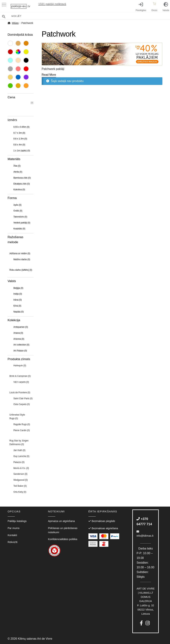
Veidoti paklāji (22, 223)
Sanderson (20, 474)
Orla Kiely (20, 492)
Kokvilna (19, 190)
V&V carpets (21, 382)
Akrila (18, 172)
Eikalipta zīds (22, 184)
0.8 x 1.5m (20, 139)
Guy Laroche (21, 456)
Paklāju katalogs (17, 521)
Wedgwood (21, 480)
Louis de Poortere (20, 393)
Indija (18, 294)
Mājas (15, 23)
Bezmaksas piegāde (103, 521)
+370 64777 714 (144, 522)
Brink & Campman (20, 376)
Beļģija (18, 288)
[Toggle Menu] (5, 5)
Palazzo (19, 462)
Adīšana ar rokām (20, 253)
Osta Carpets (22, 404)
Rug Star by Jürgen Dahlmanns (19, 442)
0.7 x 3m (19, 133)
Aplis (17, 205)
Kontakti (12, 535)
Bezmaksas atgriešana (105, 528)
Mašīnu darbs (22, 259)
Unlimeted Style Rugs (17, 417)
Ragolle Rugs (22, 424)
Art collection (21, 345)
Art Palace (20, 351)
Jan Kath (19, 450)
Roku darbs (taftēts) (21, 270)
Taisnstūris (20, 217)
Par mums (14, 528)
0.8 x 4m (19, 145)
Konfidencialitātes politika (63, 539)
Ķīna (17, 306)
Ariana (18, 333)
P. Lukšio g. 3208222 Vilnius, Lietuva (146, 601)
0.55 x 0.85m (21, 127)
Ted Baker (20, 486)
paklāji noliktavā (52, 4)
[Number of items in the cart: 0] (154, 4)
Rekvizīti (13, 542)
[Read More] (49, 75)
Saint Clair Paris (23, 398)
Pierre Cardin (22, 430)
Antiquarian (21, 327)
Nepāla (19, 312)
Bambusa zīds (22, 178)
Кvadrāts (19, 229)
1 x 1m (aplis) (22, 151)
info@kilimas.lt (145, 534)
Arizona (19, 339)
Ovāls (18, 211)
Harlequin (20, 366)
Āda (17, 166)
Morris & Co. (21, 468)
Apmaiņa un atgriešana (61, 521)
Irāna (18, 300)
